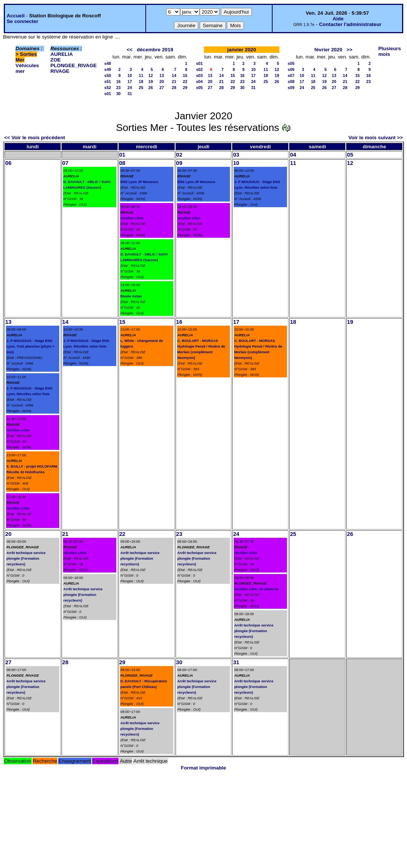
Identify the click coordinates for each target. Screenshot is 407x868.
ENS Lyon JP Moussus (140, 182)
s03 (199, 75)
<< (130, 50)
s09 (291, 88)
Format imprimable (203, 768)
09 (179, 163)
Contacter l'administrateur (350, 24)
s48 (108, 63)
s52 (108, 88)
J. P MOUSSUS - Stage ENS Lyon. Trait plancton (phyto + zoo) (30, 346)
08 (122, 163)
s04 (199, 82)
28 (174, 88)
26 (151, 88)
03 (236, 155)
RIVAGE (60, 71)
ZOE (56, 60)
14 (174, 75)
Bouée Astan (131, 296)
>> (350, 50)
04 (293, 155)
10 (130, 75)
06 (8, 163)
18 (141, 82)
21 (174, 82)
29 (185, 88)
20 (162, 82)
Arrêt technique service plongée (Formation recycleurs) (26, 559)
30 (119, 94)
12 (151, 75)
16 (119, 82)
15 (185, 75)
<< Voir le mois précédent (35, 138)
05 (350, 155)
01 (122, 155)
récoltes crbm (75, 553)
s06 (291, 69)
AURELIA (62, 54)
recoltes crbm (132, 218)
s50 (108, 75)
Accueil (16, 16)
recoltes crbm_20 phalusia (256, 589)
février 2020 (328, 50)
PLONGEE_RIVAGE (74, 65)
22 (185, 82)
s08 (291, 82)
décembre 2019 (155, 50)
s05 (199, 88)
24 (130, 88)
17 (130, 82)
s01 (108, 94)
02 (179, 155)
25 (141, 88)
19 (151, 82)
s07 (291, 75)
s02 (199, 69)
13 (162, 75)
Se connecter (23, 21)
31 (130, 94)
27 (162, 88)
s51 (108, 82)
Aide (338, 19)
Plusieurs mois (390, 51)
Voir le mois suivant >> (376, 138)
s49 (108, 69)
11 (141, 75)
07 (65, 163)
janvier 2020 (242, 50)
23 (119, 88)
